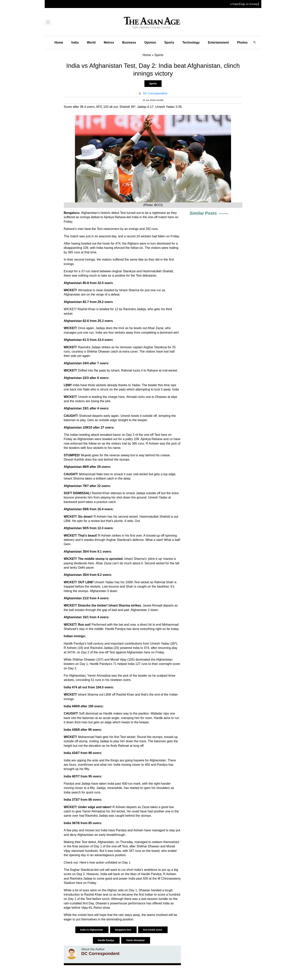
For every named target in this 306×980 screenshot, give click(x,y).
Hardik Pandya (106, 940)
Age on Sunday (249, 4)
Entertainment (218, 42)
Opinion (150, 42)
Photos (242, 42)
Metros (109, 42)
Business (129, 42)
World (91, 42)
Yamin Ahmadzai (136, 940)
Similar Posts (203, 213)
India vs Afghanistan (92, 930)
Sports (169, 42)
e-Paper (235, 4)
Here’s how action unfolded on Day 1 (105, 863)
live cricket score (153, 930)
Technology (191, 42)
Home (59, 42)
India (75, 42)
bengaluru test (123, 930)
